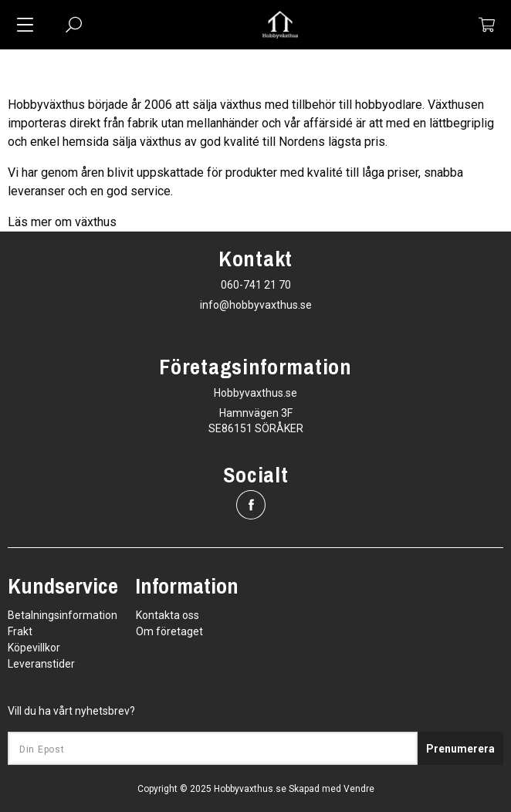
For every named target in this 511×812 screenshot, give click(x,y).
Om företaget (169, 631)
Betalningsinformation (63, 615)
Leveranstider (41, 664)
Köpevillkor (34, 648)
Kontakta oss (168, 615)
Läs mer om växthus (62, 222)
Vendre (359, 789)
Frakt (20, 631)
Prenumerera (460, 749)
